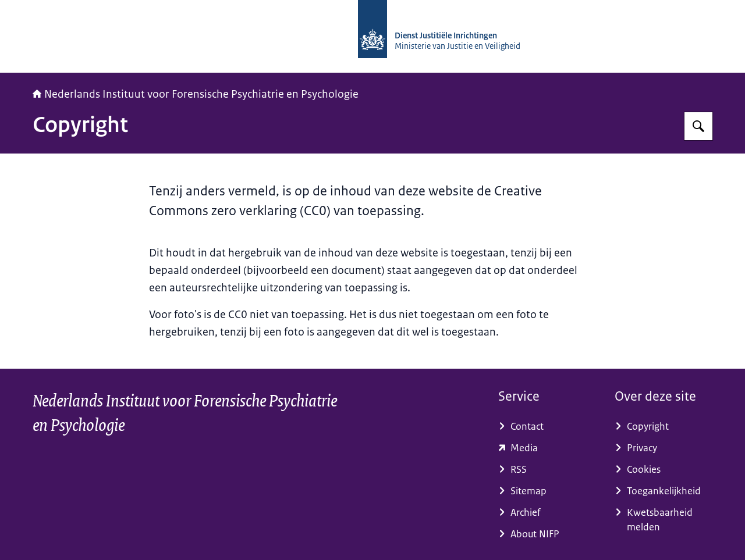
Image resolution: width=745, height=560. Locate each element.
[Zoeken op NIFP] (698, 126)
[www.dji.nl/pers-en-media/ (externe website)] (547, 448)
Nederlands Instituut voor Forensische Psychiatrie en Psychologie (196, 94)
